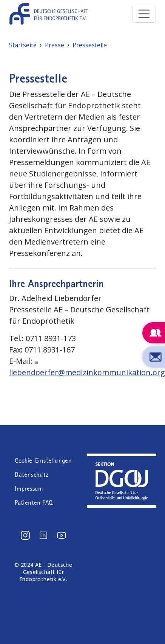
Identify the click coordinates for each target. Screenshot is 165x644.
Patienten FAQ (34, 503)
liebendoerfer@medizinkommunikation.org (87, 372)
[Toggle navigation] (144, 14)
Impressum (29, 489)
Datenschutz (32, 475)
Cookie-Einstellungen (43, 461)
